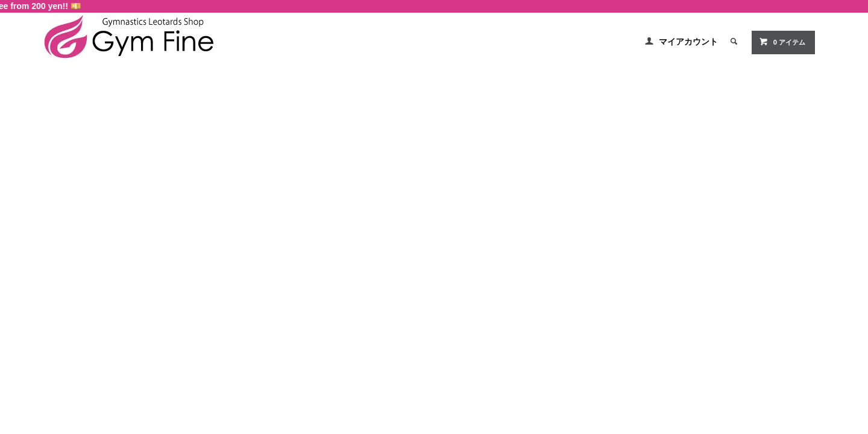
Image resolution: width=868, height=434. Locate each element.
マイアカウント (688, 42)
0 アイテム (782, 42)
